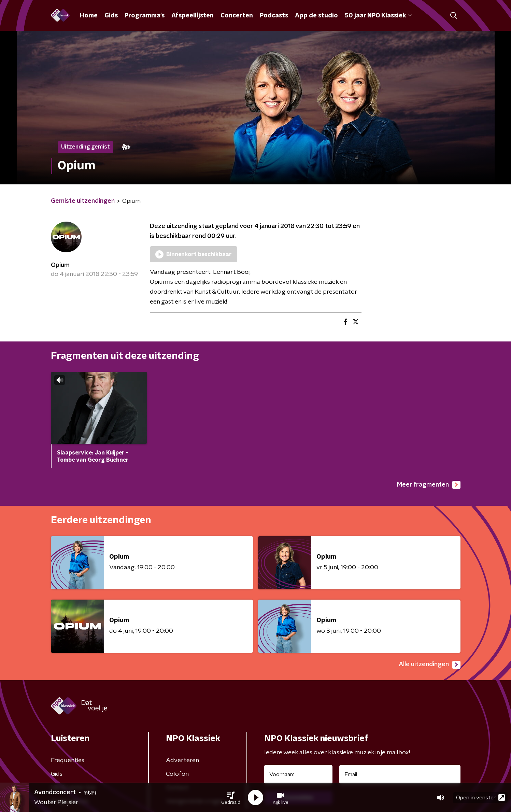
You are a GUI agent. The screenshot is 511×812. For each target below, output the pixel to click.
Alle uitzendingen (430, 665)
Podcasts (274, 16)
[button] (231, 798)
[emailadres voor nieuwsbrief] (400, 774)
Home (89, 16)
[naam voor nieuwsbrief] (298, 774)
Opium (60, 265)
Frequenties (68, 760)
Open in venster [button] (480, 797)
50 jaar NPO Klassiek (378, 16)
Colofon (177, 774)
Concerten (237, 16)
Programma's (145, 16)
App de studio (316, 16)
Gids (111, 16)
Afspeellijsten (193, 16)
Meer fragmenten (429, 485)
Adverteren (182, 760)
